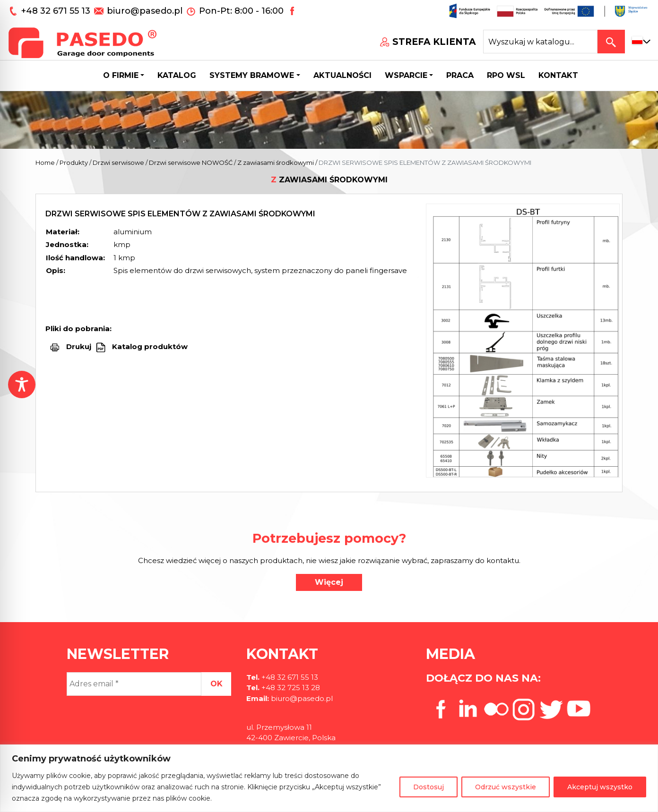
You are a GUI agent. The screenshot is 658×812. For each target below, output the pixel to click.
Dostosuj (429, 787)
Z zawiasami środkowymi (276, 162)
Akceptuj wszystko (600, 787)
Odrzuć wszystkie (506, 787)
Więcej (329, 582)
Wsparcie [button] (406, 75)
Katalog (177, 75)
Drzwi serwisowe (118, 162)
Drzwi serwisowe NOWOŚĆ (191, 162)
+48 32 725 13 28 (290, 688)
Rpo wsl (506, 75)
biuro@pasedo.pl (145, 11)
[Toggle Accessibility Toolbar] (22, 385)
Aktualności (342, 75)
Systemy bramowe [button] (252, 75)
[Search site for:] (540, 42)
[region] (329, 778)
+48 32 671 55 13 (57, 11)
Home (45, 162)
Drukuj (79, 346)
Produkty (74, 162)
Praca (460, 75)
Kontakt (558, 75)
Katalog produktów (149, 346)
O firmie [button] (121, 75)
